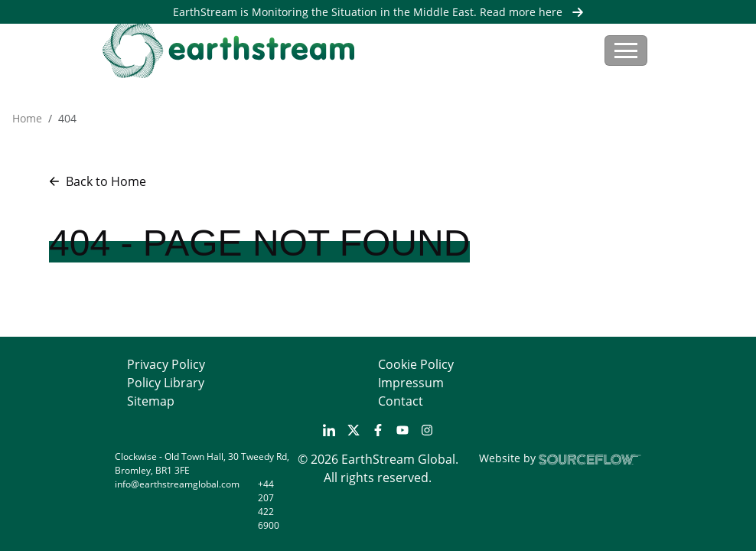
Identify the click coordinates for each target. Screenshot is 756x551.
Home (27, 118)
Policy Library (166, 383)
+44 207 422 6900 (269, 505)
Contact (401, 401)
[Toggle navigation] (626, 51)
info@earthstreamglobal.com (177, 484)
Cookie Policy (416, 364)
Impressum (411, 383)
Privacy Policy (166, 364)
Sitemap (151, 401)
